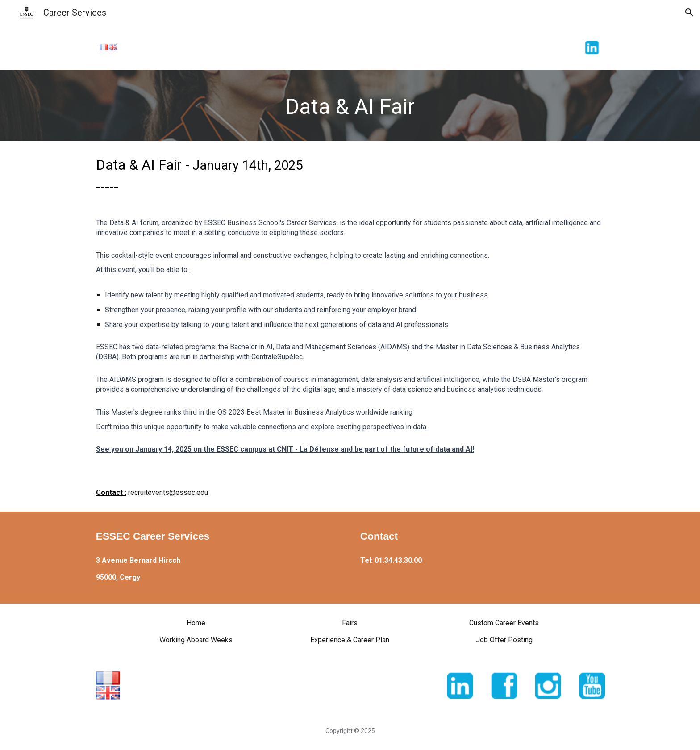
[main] (350, 105)
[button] (689, 13)
